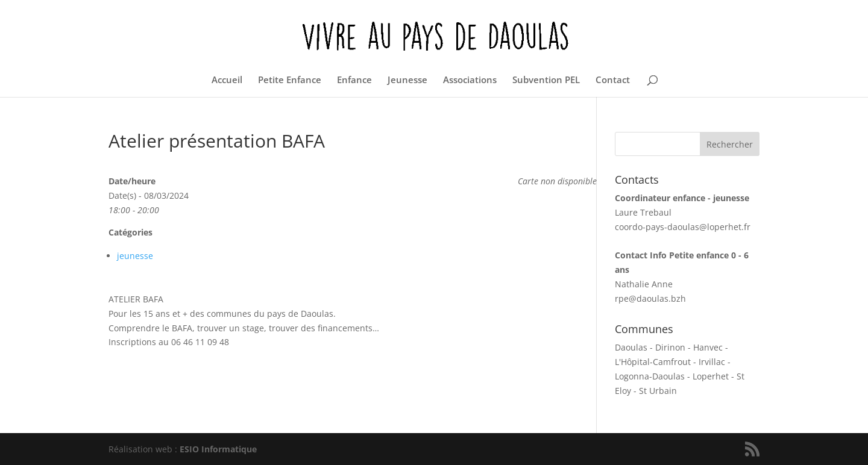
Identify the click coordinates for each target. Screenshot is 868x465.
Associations (470, 80)
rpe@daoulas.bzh (650, 298)
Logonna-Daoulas (650, 376)
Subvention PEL (546, 80)
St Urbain (658, 391)
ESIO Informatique (218, 449)
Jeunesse (407, 80)
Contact (613, 80)
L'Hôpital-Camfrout (653, 362)
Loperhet (711, 376)
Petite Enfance (290, 80)
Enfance (354, 80)
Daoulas (631, 347)
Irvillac (712, 362)
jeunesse (135, 256)
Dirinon (670, 347)
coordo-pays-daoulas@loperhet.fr (683, 227)
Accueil (227, 80)
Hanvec (708, 347)
